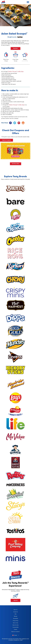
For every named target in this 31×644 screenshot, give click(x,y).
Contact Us (16, 612)
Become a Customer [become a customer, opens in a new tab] (15, 632)
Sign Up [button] (15, 600)
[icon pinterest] (19, 123)
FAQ (15, 614)
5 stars (28, 62)
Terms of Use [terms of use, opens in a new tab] (14, 623)
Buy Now (15, 48)
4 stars (26, 62)
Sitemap (16, 616)
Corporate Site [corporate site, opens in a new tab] (14, 627)
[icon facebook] (10, 123)
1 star (22, 62)
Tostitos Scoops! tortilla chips (16, 71)
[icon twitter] (15, 123)
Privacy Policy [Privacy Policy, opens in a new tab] (14, 621)
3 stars (25, 62)
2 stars (24, 62)
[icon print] (23, 123)
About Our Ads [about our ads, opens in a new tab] (14, 625)
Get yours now (16, 164)
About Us (16, 610)
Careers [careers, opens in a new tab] (14, 630)
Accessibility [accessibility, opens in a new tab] (14, 619)
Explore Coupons (7, 140)
